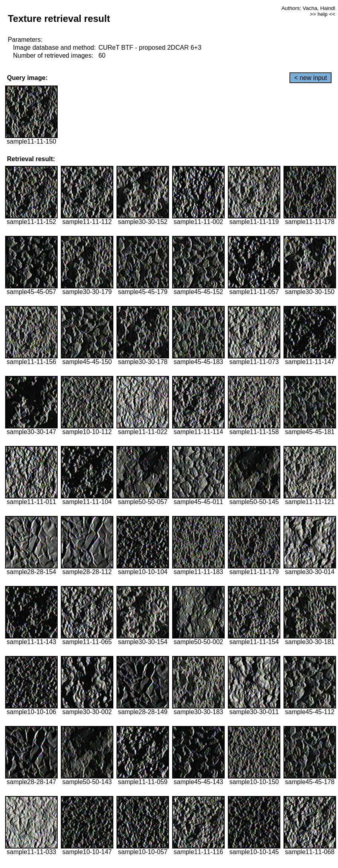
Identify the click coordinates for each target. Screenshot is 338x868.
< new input (311, 78)
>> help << (322, 14)
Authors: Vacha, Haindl (308, 8)
